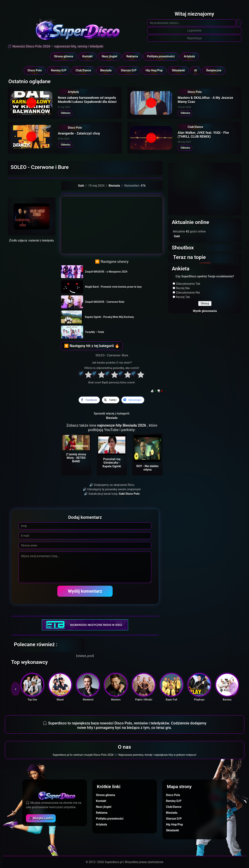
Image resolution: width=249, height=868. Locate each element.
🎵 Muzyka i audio (41, 818)
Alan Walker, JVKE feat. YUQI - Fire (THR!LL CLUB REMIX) (203, 135)
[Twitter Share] (111, 400)
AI (195, 70)
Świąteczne (214, 70)
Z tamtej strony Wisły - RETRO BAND (76, 458)
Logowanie (194, 30)
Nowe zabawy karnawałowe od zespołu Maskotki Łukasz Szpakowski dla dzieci (87, 100)
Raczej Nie (183, 288)
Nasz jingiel (109, 56)
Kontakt (88, 56)
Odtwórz (65, 113)
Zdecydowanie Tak (188, 284)
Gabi (81, 186)
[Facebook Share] (89, 400)
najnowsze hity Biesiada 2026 (122, 425)
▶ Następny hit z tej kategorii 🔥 (92, 346)
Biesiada (106, 70)
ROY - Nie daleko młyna (147, 468)
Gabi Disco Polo (129, 494)
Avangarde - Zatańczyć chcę (79, 133)
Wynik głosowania (205, 311)
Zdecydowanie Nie (188, 293)
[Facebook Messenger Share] (133, 400)
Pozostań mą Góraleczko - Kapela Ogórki (112, 463)
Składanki (179, 70)
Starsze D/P (129, 70)
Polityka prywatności (161, 56)
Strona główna (64, 56)
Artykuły (189, 56)
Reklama (132, 56)
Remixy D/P (59, 70)
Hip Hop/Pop (154, 70)
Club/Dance (83, 70)
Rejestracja (194, 38)
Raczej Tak (183, 297)
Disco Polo (35, 70)
